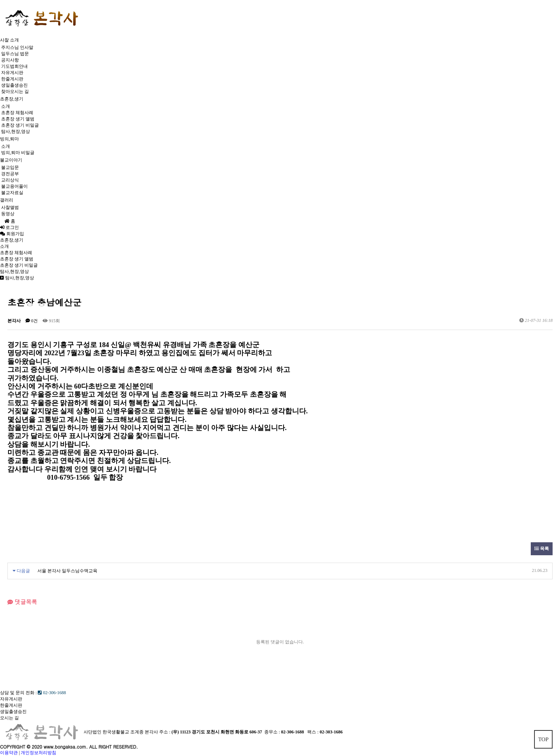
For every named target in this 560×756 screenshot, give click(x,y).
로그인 (9, 227)
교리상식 (10, 180)
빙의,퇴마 (9, 139)
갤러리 (7, 200)
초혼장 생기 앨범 (18, 119)
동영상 (8, 214)
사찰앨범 (10, 207)
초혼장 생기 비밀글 (20, 125)
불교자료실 (12, 193)
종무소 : (273, 732)
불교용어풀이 (14, 186)
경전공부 (10, 174)
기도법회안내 (14, 66)
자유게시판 (12, 73)
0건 (32, 321)
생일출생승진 (14, 85)
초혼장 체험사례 (17, 113)
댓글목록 (22, 602)
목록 (542, 549)
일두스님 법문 (15, 54)
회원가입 (14, 234)
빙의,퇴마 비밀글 (18, 153)
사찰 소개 (9, 40)
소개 (6, 106)
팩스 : (313, 732)
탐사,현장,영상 (16, 131)
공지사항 (10, 60)
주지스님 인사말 (17, 47)
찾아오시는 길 (15, 91)
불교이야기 (11, 160)
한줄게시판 (12, 79)
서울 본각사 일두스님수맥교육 (67, 571)
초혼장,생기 (12, 99)
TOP (543, 739)
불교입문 (10, 167)
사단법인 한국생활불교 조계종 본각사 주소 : (127, 732)
